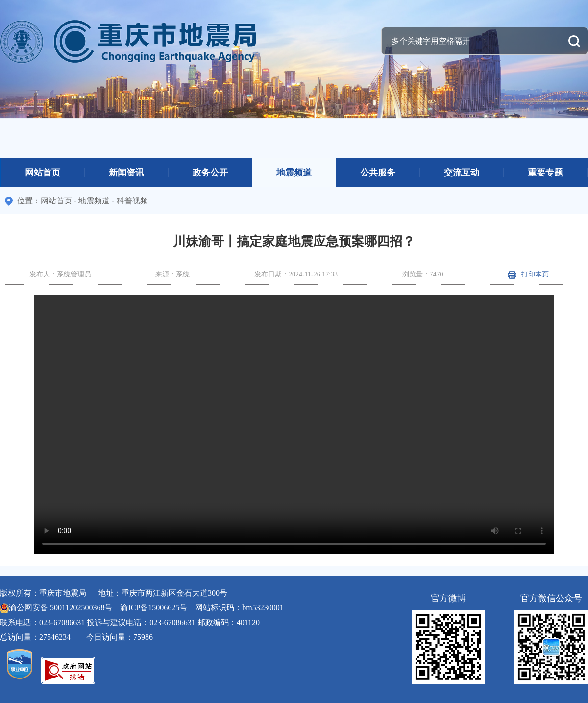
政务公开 (210, 173)
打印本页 (528, 274)
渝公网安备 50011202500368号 (61, 608)
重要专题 (545, 173)
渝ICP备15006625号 (154, 608)
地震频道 (294, 173)
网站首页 (43, 173)
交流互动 (462, 173)
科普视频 (132, 201)
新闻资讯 (126, 173)
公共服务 (378, 173)
